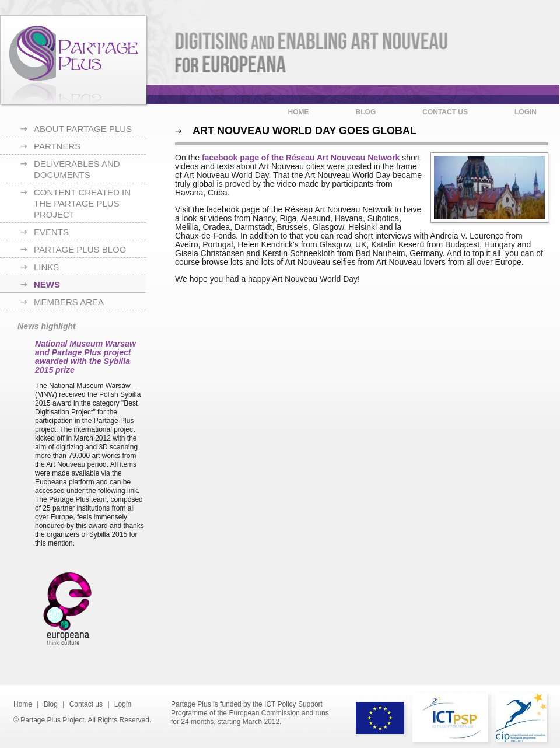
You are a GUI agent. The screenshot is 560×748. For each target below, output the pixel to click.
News (47, 284)
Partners (57, 146)
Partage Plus (73, 60)
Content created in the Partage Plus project (82, 203)
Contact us (445, 112)
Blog (366, 112)
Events (51, 232)
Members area (69, 302)
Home (299, 112)
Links (46, 267)
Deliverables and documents (77, 169)
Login (526, 112)
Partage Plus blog (80, 249)
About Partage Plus (83, 129)
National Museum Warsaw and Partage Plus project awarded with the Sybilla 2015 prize (85, 357)
